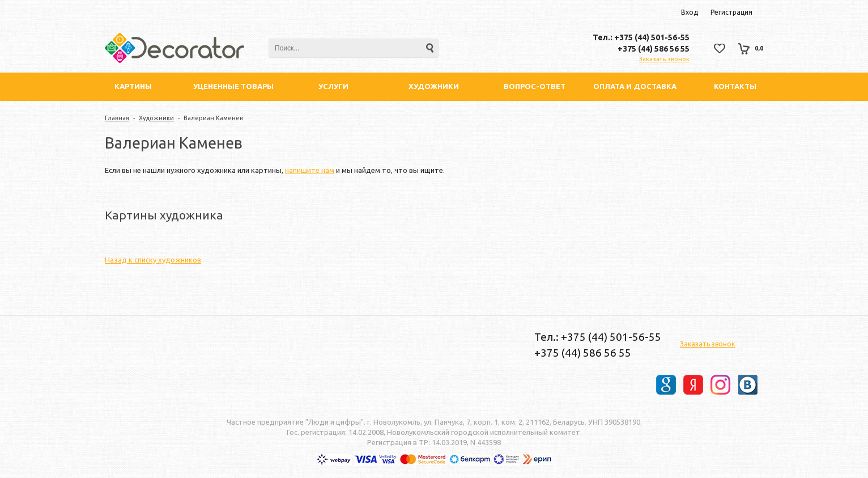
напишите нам (310, 170)
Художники (156, 118)
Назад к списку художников (153, 260)
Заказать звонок (664, 59)
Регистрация (731, 12)
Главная (117, 118)
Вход (690, 12)
